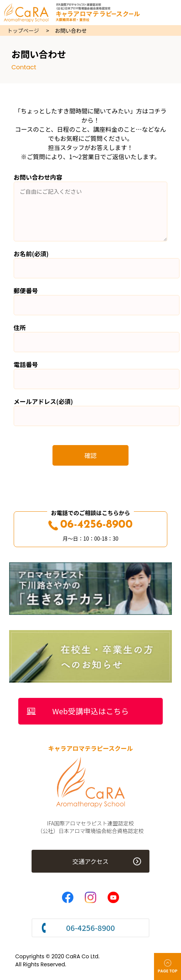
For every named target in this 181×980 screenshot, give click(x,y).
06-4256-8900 (90, 525)
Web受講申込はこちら (90, 711)
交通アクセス (90, 861)
